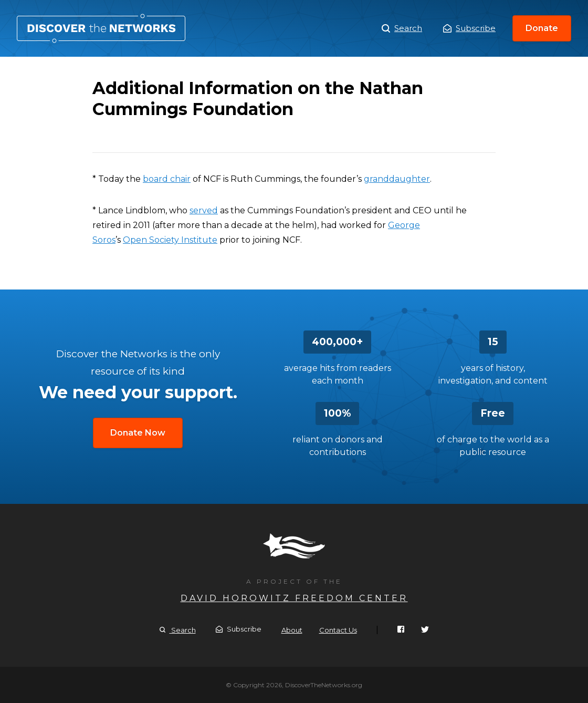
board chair (167, 179)
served (204, 210)
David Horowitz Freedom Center (294, 598)
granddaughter (397, 179)
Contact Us (338, 630)
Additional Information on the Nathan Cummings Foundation (101, 28)
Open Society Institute (170, 240)
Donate (542, 28)
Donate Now (138, 433)
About (292, 630)
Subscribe (469, 28)
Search (402, 28)
